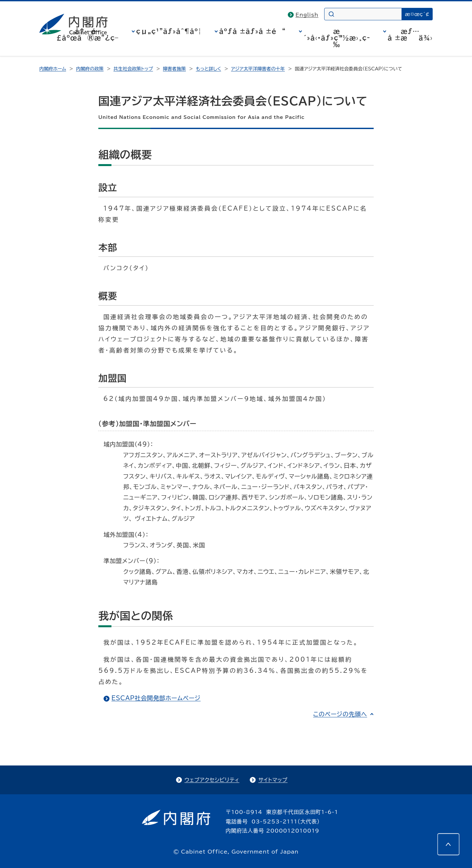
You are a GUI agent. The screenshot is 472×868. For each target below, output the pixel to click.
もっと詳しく (209, 69)
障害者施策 (174, 69)
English (307, 15)
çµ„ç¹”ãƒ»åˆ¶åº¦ (169, 31)
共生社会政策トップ (133, 69)
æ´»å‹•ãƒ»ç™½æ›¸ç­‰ (337, 38)
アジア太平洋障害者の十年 (258, 69)
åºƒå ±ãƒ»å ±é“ (253, 31)
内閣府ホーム (53, 69)
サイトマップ (273, 780)
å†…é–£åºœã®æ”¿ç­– (88, 34)
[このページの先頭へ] (448, 844)
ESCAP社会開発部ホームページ (156, 698)
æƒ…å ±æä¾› (410, 34)
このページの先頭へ (340, 714)
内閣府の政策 (90, 69)
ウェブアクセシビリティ (212, 780)
